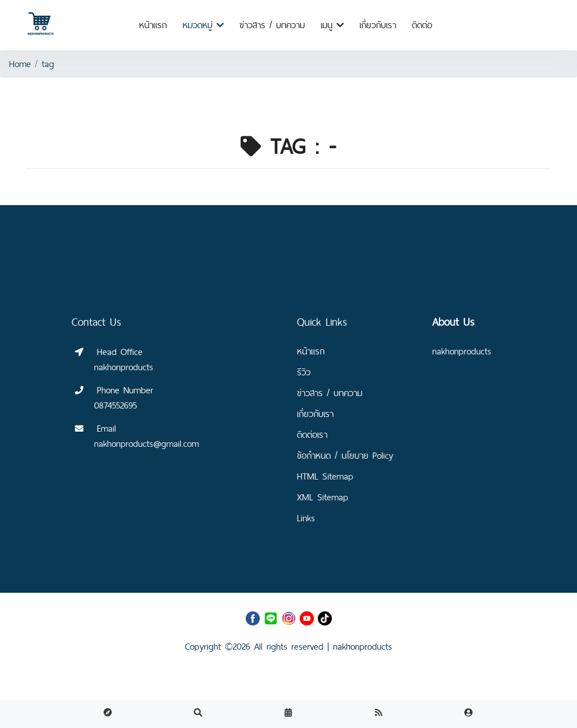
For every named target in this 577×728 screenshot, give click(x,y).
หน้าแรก (153, 25)
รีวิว (304, 372)
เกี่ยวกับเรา (378, 25)
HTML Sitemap (325, 476)
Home (20, 64)
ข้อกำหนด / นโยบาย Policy (345, 456)
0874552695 (116, 405)
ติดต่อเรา (312, 435)
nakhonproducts (363, 647)
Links (306, 518)
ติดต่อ (422, 25)
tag (48, 64)
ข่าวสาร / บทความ (272, 25)
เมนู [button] (332, 25)
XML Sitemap (323, 497)
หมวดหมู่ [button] (203, 25)
